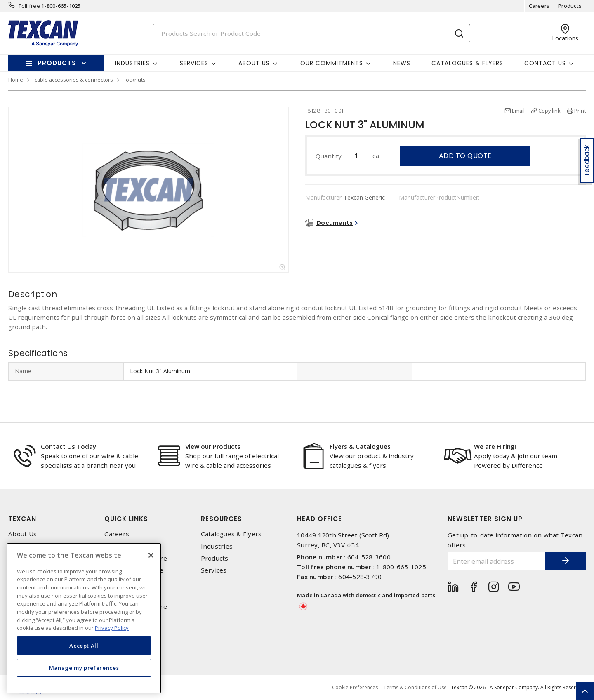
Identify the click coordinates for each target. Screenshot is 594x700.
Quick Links (126, 519)
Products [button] (57, 63)
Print (580, 111)
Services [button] (194, 63)
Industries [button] (132, 63)
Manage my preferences (84, 668)
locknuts (135, 80)
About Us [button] (254, 63)
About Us (22, 534)
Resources (222, 519)
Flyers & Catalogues (360, 446)
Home (16, 80)
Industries (217, 546)
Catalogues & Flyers (467, 63)
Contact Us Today (68, 446)
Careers (539, 6)
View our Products (213, 446)
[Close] (151, 555)
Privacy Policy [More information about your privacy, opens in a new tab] (112, 628)
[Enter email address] (496, 561)
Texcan (22, 519)
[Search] (311, 33)
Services (214, 570)
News (402, 63)
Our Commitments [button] (332, 63)
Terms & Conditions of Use (415, 687)
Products (570, 6)
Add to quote (465, 156)
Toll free (29, 6)
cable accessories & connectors (74, 80)
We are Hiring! (495, 446)
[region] (84, 618)
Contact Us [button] (545, 63)
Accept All (84, 646)
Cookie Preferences (355, 688)
